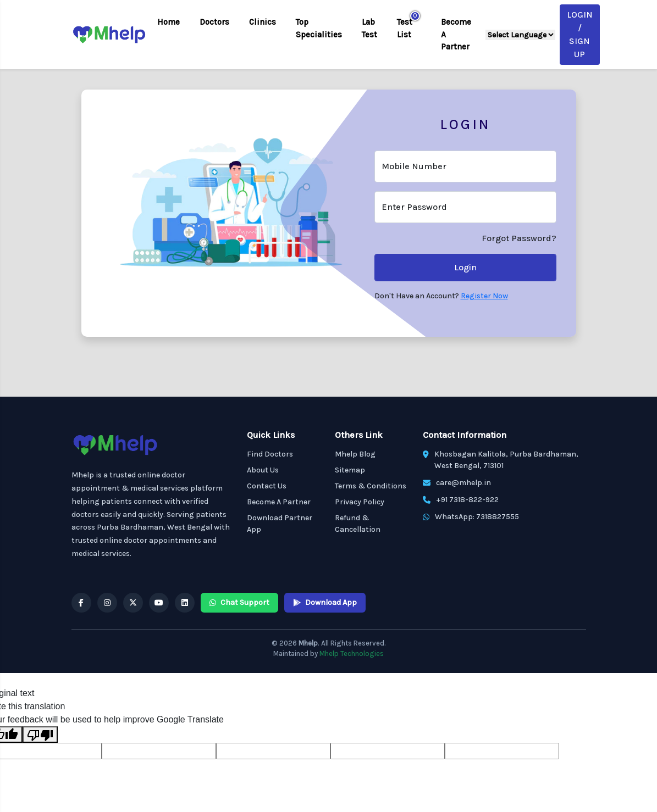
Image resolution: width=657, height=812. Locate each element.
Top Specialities (319, 28)
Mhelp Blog (355, 454)
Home (169, 22)
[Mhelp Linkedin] (185, 603)
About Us (263, 470)
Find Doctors (270, 454)
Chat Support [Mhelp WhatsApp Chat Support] (239, 602)
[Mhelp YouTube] (159, 603)
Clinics (263, 22)
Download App (325, 602)
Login (465, 267)
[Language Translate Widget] (520, 35)
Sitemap (350, 470)
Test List (405, 28)
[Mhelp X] (133, 603)
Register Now (484, 296)
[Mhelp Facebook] (81, 603)
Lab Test (369, 28)
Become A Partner (456, 34)
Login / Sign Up (580, 34)
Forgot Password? (519, 238)
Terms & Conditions (371, 486)
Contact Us (267, 486)
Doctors (214, 22)
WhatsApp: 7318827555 (477, 517)
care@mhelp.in (463, 483)
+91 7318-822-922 (467, 500)
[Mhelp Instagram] (107, 603)
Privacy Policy (360, 502)
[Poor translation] (40, 735)
